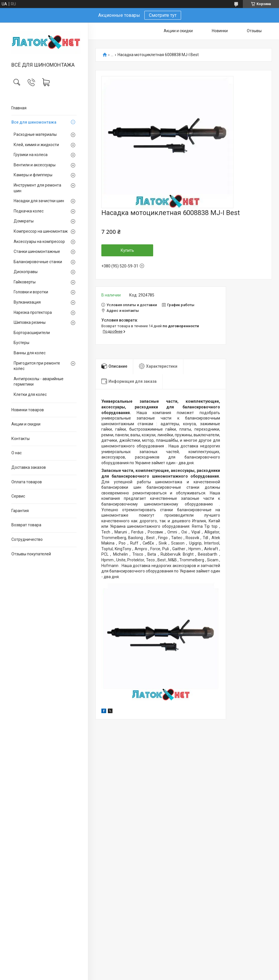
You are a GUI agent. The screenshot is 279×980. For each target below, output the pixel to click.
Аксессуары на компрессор (39, 242)
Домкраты (24, 221)
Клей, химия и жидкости (36, 145)
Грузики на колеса (31, 155)
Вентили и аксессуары (35, 165)
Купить (127, 250)
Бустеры (21, 343)
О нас (17, 453)
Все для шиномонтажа (34, 122)
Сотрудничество (27, 539)
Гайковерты (25, 282)
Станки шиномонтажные (37, 251)
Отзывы (254, 31)
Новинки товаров (28, 410)
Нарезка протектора (33, 312)
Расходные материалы (35, 134)
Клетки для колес (30, 394)
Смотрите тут (163, 15)
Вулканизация (27, 302)
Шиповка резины (30, 322)
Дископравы (26, 272)
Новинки (220, 31)
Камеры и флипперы (33, 175)
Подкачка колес (29, 211)
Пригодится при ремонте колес (37, 366)
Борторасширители (32, 333)
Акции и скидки (26, 424)
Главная (19, 108)
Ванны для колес (30, 353)
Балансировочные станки (38, 262)
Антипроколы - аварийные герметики (39, 382)
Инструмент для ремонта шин (37, 188)
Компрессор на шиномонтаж (41, 231)
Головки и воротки (31, 292)
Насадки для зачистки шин (39, 201)
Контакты (20, 439)
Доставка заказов (29, 467)
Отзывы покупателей (31, 554)
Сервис (18, 496)
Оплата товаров (27, 482)
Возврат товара (26, 525)
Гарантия (20, 511)
